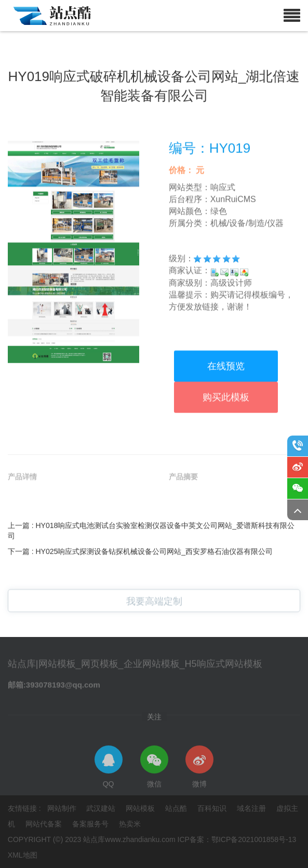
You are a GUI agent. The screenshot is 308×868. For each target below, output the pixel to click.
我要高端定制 (154, 608)
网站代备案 (45, 824)
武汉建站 (102, 808)
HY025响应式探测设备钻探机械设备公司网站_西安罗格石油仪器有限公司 (155, 588)
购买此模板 (226, 460)
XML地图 (23, 855)
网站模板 (141, 808)
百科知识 (213, 808)
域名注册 (252, 808)
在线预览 (226, 429)
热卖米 (130, 824)
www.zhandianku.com (140, 839)
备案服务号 (91, 824)
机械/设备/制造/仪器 (247, 285)
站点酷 (177, 808)
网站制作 (63, 808)
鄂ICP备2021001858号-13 (254, 839)
